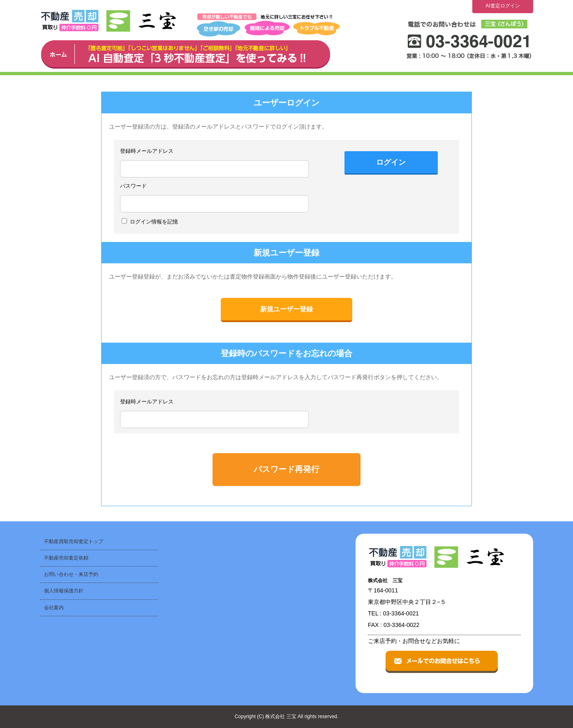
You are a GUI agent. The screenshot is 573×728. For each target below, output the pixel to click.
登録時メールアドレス (147, 151)
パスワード (133, 186)
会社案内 (54, 608)
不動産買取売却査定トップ (74, 541)
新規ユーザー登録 (286, 309)
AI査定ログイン (503, 6)
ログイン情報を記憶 (150, 221)
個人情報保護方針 (64, 591)
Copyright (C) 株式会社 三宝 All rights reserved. (287, 716)
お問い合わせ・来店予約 (71, 574)
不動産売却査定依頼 (66, 558)
